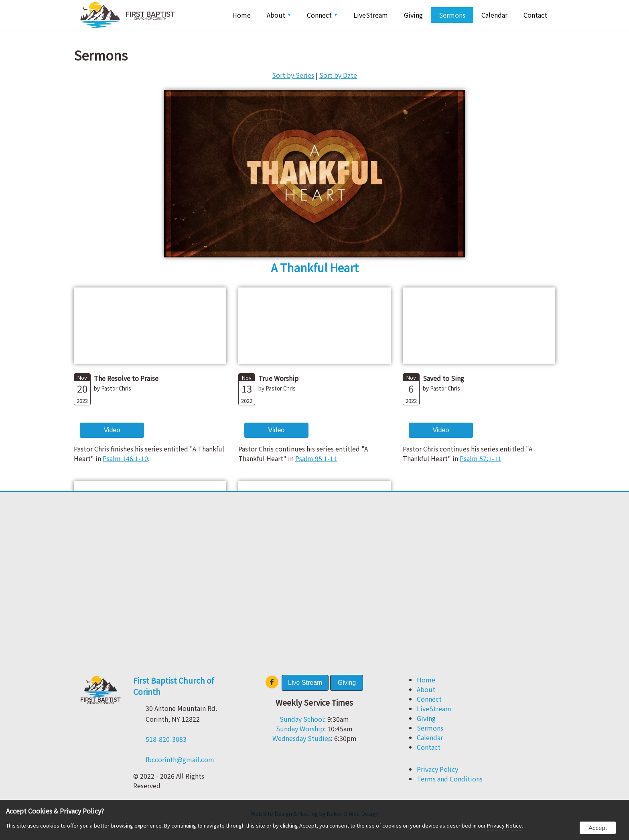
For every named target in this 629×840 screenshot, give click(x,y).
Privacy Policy (437, 769)
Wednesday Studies (302, 738)
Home (241, 15)
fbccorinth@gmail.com (180, 759)
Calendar (494, 15)
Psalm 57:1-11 (481, 458)
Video (112, 430)
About (279, 15)
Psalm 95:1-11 (316, 458)
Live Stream (305, 683)
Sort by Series (293, 75)
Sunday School (302, 719)
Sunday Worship (300, 729)
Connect (322, 15)
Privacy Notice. (505, 825)
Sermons (452, 15)
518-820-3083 (166, 739)
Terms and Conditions (450, 779)
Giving (413, 15)
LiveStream (371, 15)
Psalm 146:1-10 (125, 458)
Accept (598, 828)
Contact (535, 15)
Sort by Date (338, 75)
